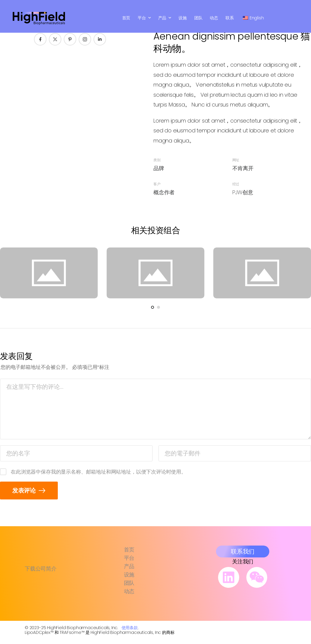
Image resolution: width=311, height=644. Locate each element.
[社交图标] (40, 39)
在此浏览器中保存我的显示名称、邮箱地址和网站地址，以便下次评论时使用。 (98, 472)
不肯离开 (243, 168)
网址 (236, 160)
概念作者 (164, 192)
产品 (162, 18)
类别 (157, 160)
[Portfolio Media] (49, 273)
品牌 (159, 168)
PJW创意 (243, 192)
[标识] (39, 18)
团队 (198, 18)
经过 (236, 184)
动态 (214, 18)
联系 (230, 18)
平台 (142, 18)
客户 (157, 184)
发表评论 (25, 491)
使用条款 (130, 628)
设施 (183, 18)
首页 (126, 18)
